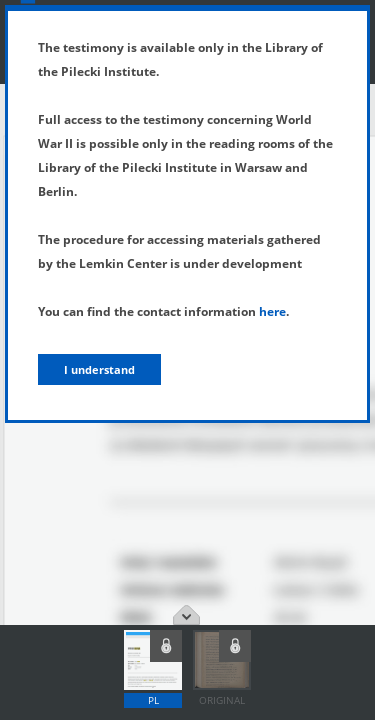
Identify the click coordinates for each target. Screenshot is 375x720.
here (272, 311)
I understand (99, 369)
